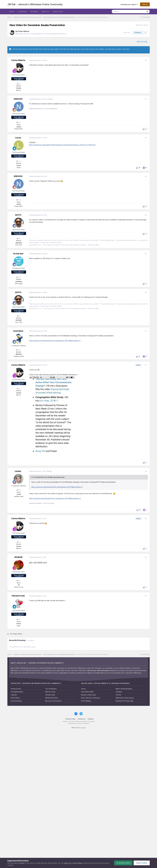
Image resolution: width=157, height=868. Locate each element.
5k (19, 238)
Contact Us (82, 719)
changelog (83, 728)
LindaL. (18, 471)
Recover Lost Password (53, 701)
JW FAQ (118, 695)
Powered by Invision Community (79, 723)
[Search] (123, 11)
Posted (38, 60)
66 (19, 84)
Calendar (14, 695)
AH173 (18, 215)
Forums (12, 11)
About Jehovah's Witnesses (90, 698)
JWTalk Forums (16, 689)
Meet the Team (50, 692)
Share (127, 33)
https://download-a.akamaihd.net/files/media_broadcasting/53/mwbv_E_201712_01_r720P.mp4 (62, 145)
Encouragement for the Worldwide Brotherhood (49, 34)
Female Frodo (18, 596)
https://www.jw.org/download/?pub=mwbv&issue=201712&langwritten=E (55, 341)
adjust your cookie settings (73, 863)
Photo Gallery (15, 698)
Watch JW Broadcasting (124, 689)
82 (19, 581)
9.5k (19, 350)
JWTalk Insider (50, 695)
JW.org (83, 689)
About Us (45, 11)
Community (23, 11)
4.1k (19, 277)
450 (19, 122)
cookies (22, 863)
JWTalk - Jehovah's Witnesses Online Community (35, 4)
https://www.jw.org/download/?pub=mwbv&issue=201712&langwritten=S (55, 498)
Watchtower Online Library (125, 698)
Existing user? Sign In (129, 4)
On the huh (18, 254)
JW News (119, 692)
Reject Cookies (142, 863)
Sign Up (145, 4)
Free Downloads (16, 701)
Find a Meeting (86, 701)
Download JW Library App (124, 701)
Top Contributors (51, 689)
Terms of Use (58, 11)
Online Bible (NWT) (87, 692)
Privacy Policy (71, 719)
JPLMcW (18, 557)
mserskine (18, 331)
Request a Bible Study (88, 695)
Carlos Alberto (24, 31)
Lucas (18, 138)
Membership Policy (52, 698)
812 (19, 490)
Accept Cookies (123, 863)
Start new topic (142, 42)
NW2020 (18, 99)
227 (19, 161)
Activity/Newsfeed (17, 692)
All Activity (34, 11)
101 (19, 619)
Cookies (91, 719)
